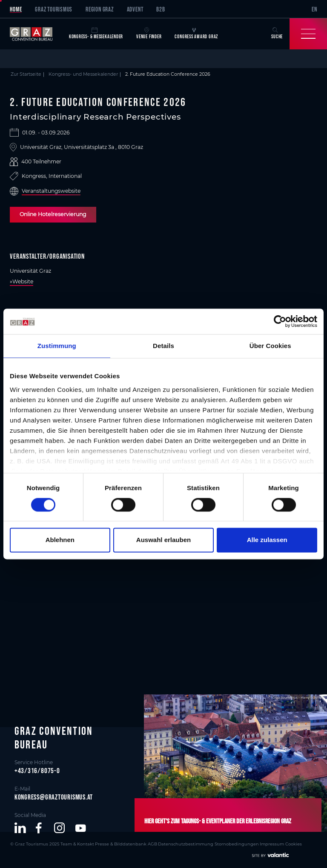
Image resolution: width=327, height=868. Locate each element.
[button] (20, 828)
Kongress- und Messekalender (83, 74)
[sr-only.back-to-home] (36, 34)
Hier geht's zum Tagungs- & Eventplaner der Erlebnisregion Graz (210, 821)
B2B (161, 9)
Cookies (266, 843)
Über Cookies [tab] (270, 346)
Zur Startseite (26, 74)
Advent (135, 9)
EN (314, 9)
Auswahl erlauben (163, 540)
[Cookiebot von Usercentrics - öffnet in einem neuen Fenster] (280, 321)
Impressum (246, 843)
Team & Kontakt (70, 843)
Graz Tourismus (54, 9)
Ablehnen (60, 540)
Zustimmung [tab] (57, 346)
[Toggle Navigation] (308, 34)
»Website (22, 281)
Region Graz (100, 9)
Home (16, 9)
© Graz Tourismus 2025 (32, 843)
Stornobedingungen (214, 843)
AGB (138, 843)
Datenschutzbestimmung (168, 843)
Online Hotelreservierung (52, 214)
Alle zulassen (267, 540)
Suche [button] (277, 33)
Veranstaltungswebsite (51, 191)
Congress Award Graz (196, 33)
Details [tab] (163, 346)
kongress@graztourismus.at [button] (54, 796)
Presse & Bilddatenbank (109, 843)
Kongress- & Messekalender (96, 33)
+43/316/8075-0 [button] (37, 770)
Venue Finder (149, 33)
